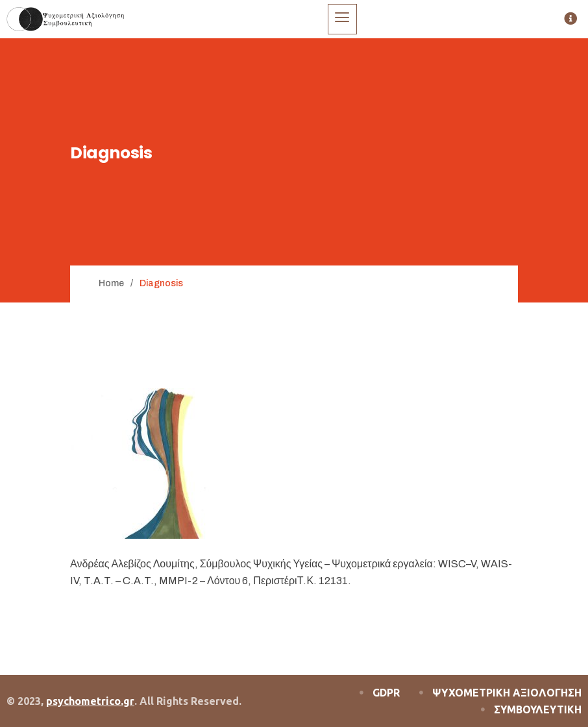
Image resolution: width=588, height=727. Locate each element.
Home (111, 283)
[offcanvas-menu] (570, 19)
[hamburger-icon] (342, 19)
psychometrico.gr (90, 701)
